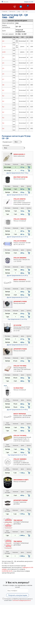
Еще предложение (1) (17, 319)
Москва (6, 2)
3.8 (3, 85)
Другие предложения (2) (17, 237)
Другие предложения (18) (17, 173)
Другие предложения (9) (17, 297)
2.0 (3, 41)
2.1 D (4, 47)
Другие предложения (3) (17, 345)
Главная (4, 11)
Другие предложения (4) (17, 195)
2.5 (3, 57)
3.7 (3, 79)
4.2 (3, 90)
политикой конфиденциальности (22, 600)
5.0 (3, 123)
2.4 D (4, 52)
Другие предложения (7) (17, 275)
